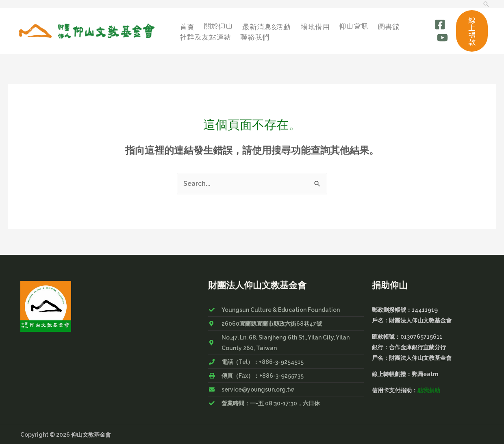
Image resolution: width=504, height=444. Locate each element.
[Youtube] (442, 37)
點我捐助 (429, 390)
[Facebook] (440, 25)
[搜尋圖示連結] (486, 4)
